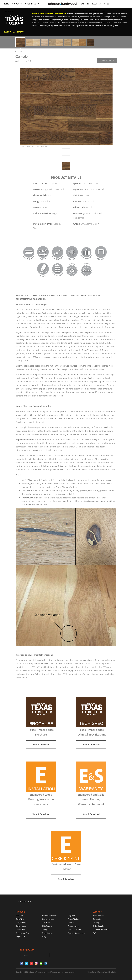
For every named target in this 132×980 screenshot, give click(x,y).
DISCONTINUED (32, 4)
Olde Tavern (47, 926)
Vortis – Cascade (75, 929)
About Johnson (98, 916)
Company (97, 912)
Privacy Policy (92, 972)
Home (6, 4)
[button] (64, 152)
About (107, 4)
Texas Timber (74, 919)
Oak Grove (46, 923)
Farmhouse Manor (49, 916)
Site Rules (113, 972)
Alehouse (20, 916)
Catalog (96, 923)
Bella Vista (20, 919)
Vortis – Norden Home (77, 933)
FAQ (94, 933)
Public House (47, 933)
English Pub (20, 937)
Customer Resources (101, 929)
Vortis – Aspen (74, 926)
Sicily (44, 937)
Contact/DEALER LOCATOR (94, 12)
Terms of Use (103, 972)
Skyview (71, 916)
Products (17, 4)
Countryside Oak (22, 933)
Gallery (85, 4)
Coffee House (21, 929)
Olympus (46, 929)
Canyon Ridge (21, 923)
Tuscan (71, 923)
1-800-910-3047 (25, 902)
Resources (9, 12)
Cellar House (21, 926)
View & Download (41, 745)
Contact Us (97, 919)
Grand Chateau (48, 919)
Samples (97, 4)
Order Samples (99, 926)
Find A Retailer (107, 60)
